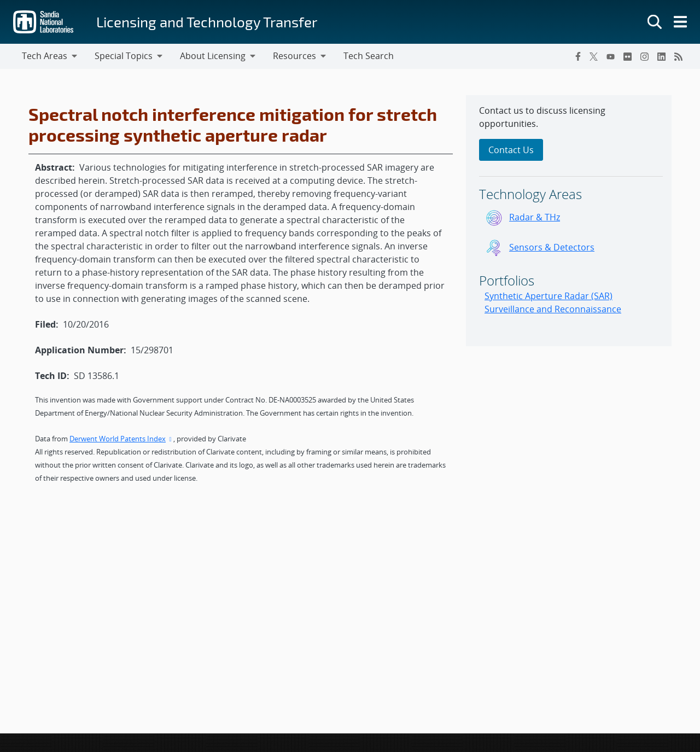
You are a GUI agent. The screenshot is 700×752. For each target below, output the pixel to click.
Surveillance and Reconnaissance (553, 309)
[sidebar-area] (569, 221)
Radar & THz (535, 217)
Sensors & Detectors (552, 247)
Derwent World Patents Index (121, 439)
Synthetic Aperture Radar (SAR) (549, 296)
